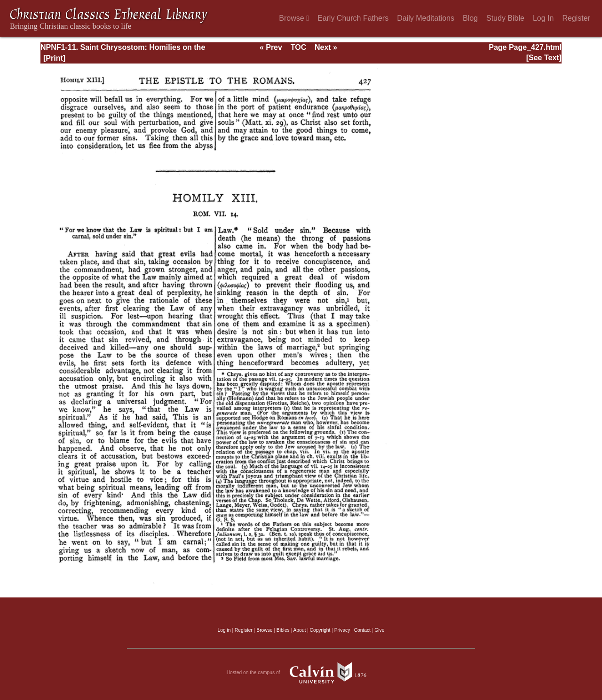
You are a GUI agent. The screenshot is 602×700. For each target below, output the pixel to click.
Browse (294, 18)
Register (576, 18)
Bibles (283, 630)
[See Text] (544, 58)
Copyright (320, 630)
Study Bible (505, 18)
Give (379, 630)
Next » (326, 47)
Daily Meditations (426, 18)
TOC (298, 47)
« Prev (271, 47)
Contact (362, 630)
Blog (470, 18)
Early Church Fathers (353, 18)
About (299, 630)
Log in (224, 630)
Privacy (342, 630)
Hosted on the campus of (301, 673)
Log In (543, 18)
